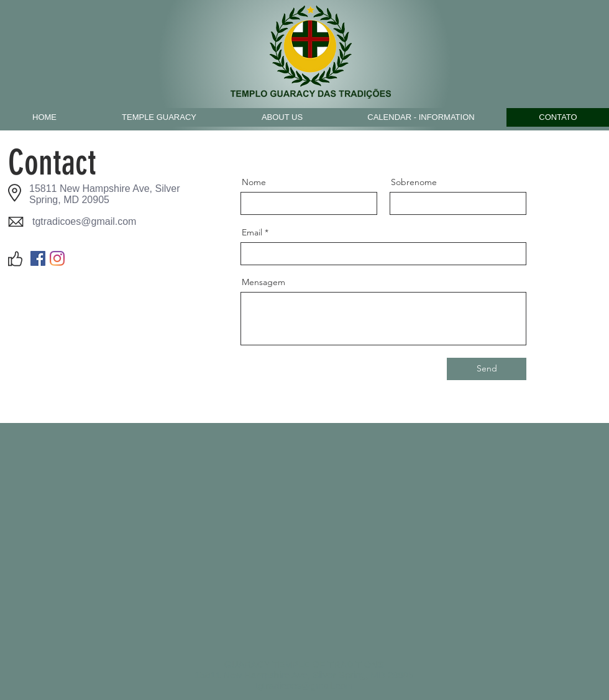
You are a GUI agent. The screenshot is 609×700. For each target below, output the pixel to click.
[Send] (487, 369)
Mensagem (263, 282)
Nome (254, 182)
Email (252, 232)
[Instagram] (57, 258)
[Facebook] (38, 258)
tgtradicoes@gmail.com (84, 221)
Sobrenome (414, 182)
